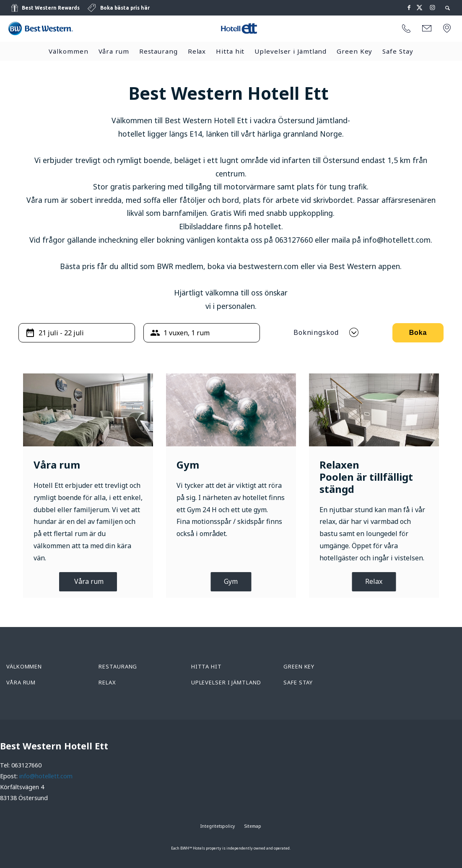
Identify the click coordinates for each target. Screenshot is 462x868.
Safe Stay (398, 51)
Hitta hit (230, 51)
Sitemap (253, 826)
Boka (418, 333)
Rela (372, 581)
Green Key (354, 51)
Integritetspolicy (218, 826)
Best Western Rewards (51, 8)
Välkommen (68, 51)
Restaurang (158, 51)
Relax (197, 51)
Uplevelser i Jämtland (291, 51)
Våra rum (114, 51)
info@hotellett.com (46, 776)
